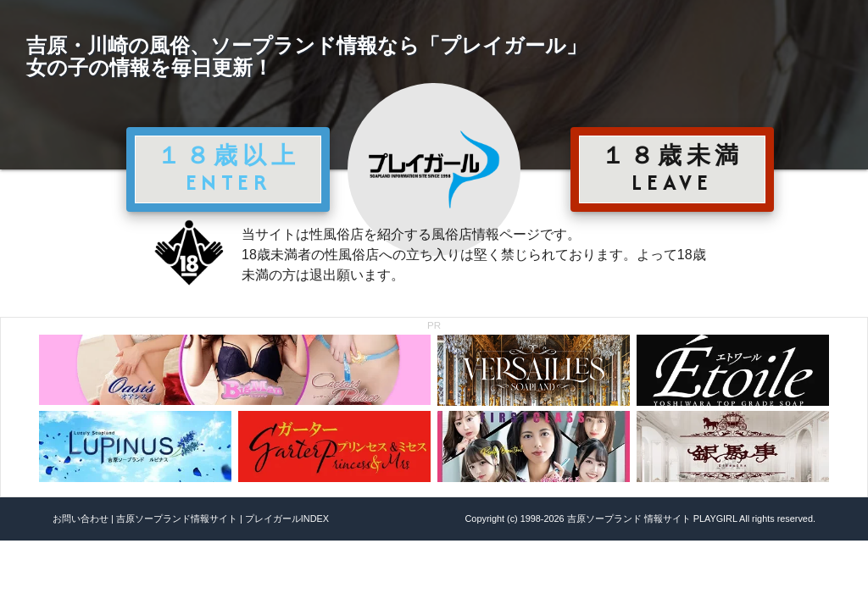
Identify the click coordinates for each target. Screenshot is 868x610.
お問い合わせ (81, 518)
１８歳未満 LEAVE (672, 169)
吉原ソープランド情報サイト (177, 518)
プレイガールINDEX (287, 518)
